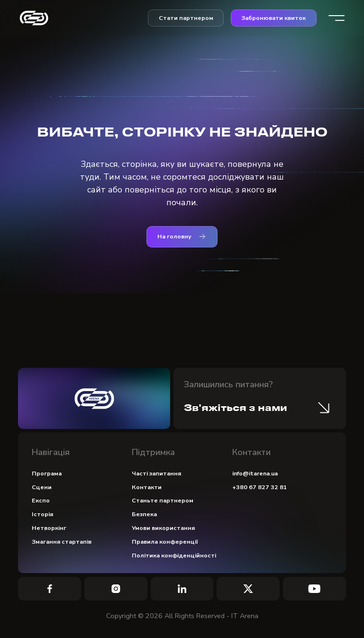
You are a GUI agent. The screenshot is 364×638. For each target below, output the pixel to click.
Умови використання (163, 528)
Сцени (42, 487)
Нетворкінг (49, 528)
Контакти (147, 487)
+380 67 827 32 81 (260, 487)
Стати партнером (186, 18)
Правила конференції (165, 542)
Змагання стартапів (62, 542)
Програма (47, 473)
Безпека (144, 514)
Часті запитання (156, 473)
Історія (42, 514)
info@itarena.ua (255, 473)
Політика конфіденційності (174, 555)
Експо (41, 500)
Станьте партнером (163, 500)
